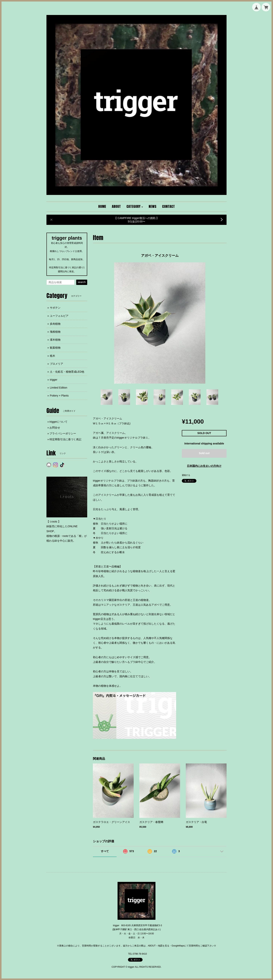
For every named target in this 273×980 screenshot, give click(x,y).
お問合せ (55, 428)
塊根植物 (55, 332)
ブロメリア (56, 364)
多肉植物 (55, 324)
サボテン (55, 308)
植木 (53, 356)
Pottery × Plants (59, 396)
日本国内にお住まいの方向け (204, 466)
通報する (186, 475)
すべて (105, 851)
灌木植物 (55, 340)
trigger (54, 380)
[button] (135, 207)
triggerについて (59, 422)
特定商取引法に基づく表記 (65, 439)
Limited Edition (59, 388)
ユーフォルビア (59, 316)
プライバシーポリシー (63, 433)
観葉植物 (55, 348)
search (82, 282)
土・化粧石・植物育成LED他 (67, 372)
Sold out (204, 453)
